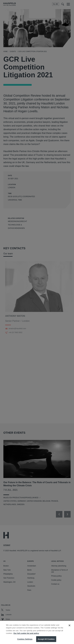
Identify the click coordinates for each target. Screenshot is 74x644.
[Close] (69, 628)
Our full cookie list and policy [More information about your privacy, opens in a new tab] (26, 636)
